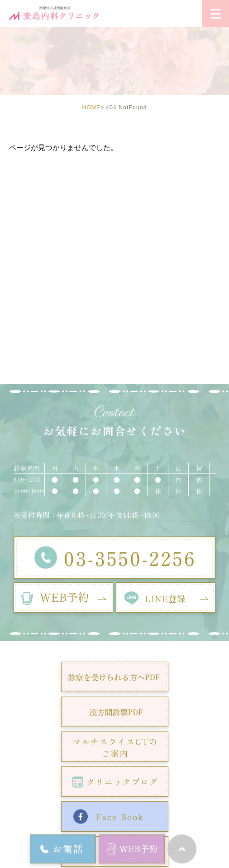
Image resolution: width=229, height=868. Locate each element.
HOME (91, 107)
